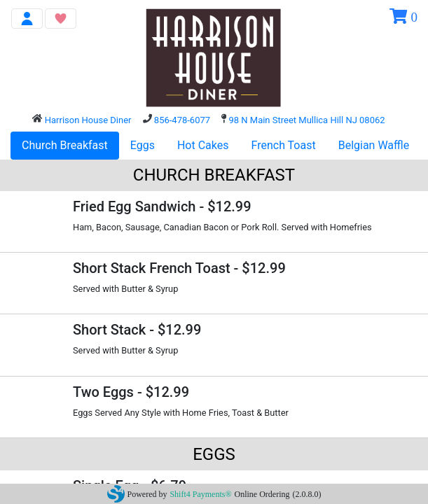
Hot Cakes (203, 145)
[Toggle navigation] (27, 19)
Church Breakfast (65, 145)
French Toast (284, 145)
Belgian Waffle (374, 145)
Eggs (143, 145)
